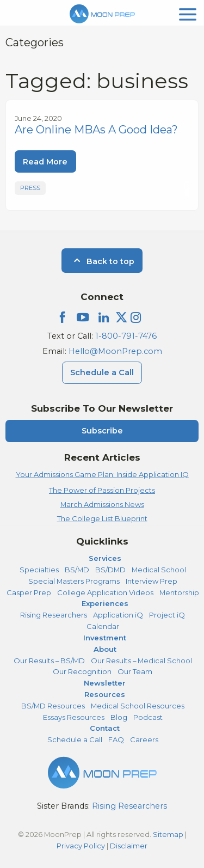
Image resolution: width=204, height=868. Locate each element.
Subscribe (102, 431)
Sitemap (168, 834)
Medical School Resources (138, 706)
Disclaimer (129, 846)
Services (105, 558)
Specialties (39, 570)
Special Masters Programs (74, 581)
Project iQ (167, 615)
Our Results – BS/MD (49, 661)
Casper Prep (29, 592)
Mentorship (179, 592)
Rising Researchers (54, 615)
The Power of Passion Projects (102, 490)
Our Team (135, 671)
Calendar (103, 626)
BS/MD (77, 570)
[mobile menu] (188, 13)
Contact (105, 728)
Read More (45, 162)
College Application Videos (105, 592)
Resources (105, 694)
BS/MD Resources (53, 706)
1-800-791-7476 (126, 336)
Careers (144, 739)
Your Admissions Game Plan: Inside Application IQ (102, 474)
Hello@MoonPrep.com (115, 351)
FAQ (116, 739)
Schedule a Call (75, 739)
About (105, 649)
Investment (105, 638)
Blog (119, 717)
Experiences (105, 603)
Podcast (148, 717)
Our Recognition (82, 671)
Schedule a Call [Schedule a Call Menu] (102, 372)
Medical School (159, 570)
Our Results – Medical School (141, 661)
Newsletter (105, 683)
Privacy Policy (81, 846)
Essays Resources (74, 717)
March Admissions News (102, 504)
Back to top (102, 261)
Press (30, 188)
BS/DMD (110, 570)
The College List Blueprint (102, 518)
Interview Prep (152, 581)
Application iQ (118, 615)
